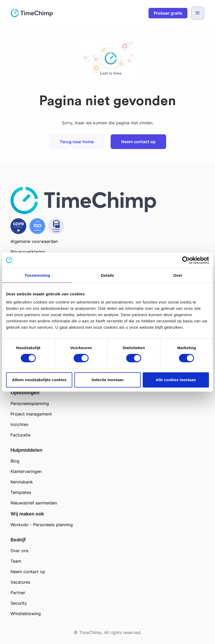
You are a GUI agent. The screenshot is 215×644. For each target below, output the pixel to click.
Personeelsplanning (30, 403)
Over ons (19, 551)
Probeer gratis (168, 13)
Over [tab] (178, 275)
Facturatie (21, 435)
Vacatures (20, 582)
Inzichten (19, 424)
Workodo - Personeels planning (42, 525)
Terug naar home (77, 142)
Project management (31, 414)
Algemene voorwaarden (34, 241)
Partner (18, 593)
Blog (15, 461)
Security (19, 603)
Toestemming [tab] (37, 275)
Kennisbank (22, 482)
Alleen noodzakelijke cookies (39, 380)
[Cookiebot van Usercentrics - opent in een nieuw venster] (186, 260)
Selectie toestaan (108, 380)
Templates (21, 492)
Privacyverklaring (28, 252)
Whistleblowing (26, 614)
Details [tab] (108, 275)
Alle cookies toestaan (176, 380)
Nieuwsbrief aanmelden (34, 503)
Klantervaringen (26, 471)
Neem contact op (138, 142)
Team (16, 561)
